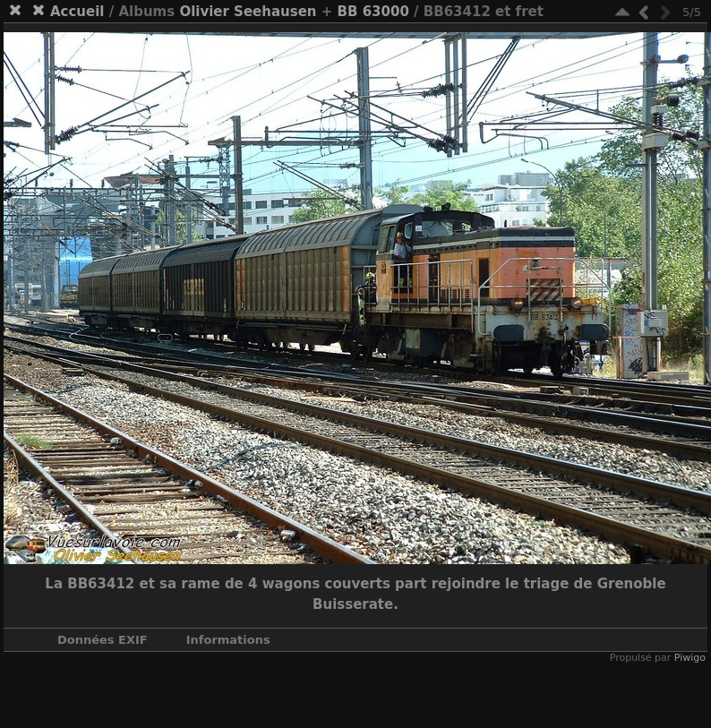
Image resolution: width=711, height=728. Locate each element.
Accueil (77, 12)
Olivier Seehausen (248, 12)
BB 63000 (373, 12)
